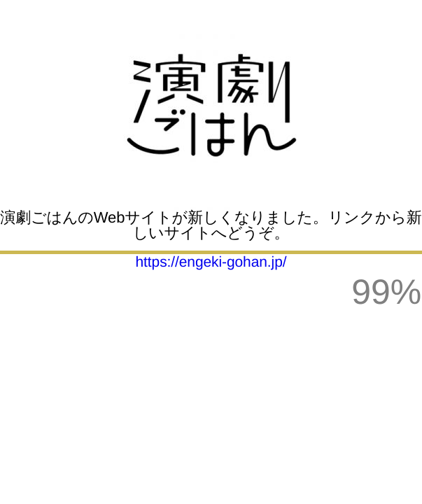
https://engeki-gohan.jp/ (211, 262)
